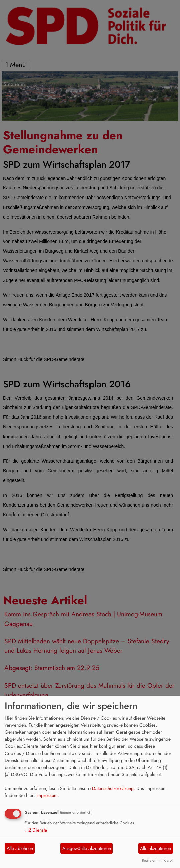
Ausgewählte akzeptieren (87, 848)
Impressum (47, 795)
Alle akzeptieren (155, 848)
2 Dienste (36, 830)
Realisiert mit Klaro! (157, 860)
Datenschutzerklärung (113, 788)
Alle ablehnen (20, 848)
